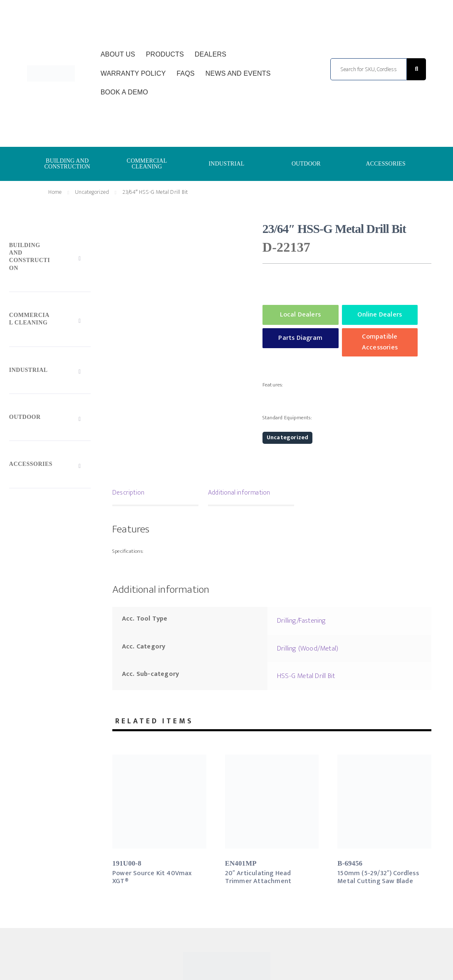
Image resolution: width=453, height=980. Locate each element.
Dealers (210, 54)
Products (165, 54)
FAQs (185, 73)
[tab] (155, 494)
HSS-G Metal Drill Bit (306, 676)
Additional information (239, 493)
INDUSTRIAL (226, 164)
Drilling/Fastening (302, 621)
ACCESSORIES (386, 164)
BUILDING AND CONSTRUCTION (67, 164)
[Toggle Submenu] (50, 259)
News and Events (238, 73)
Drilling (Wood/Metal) (308, 648)
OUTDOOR (306, 164)
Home (55, 192)
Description (128, 493)
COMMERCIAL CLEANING (147, 164)
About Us (118, 54)
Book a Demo (124, 92)
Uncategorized (92, 192)
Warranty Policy (133, 73)
